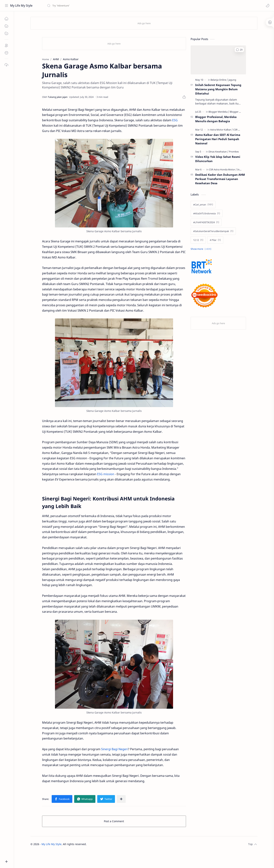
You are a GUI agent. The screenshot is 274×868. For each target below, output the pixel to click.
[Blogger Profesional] (241, 112)
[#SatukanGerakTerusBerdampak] (213, 231)
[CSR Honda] (239, 130)
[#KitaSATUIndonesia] (207, 213)
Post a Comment (114, 821)
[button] (268, 6)
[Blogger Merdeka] (219, 112)
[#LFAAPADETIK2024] (206, 222)
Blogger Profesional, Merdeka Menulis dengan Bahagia (216, 119)
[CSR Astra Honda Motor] (223, 169)
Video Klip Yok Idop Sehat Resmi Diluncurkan (218, 159)
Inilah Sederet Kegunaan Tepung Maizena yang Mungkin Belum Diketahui (218, 89)
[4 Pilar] (215, 240)
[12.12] (198, 240)
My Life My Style (21, 6)
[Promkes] (234, 152)
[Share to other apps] (121, 799)
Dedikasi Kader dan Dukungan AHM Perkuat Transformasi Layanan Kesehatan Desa (220, 179)
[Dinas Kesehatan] (218, 152)
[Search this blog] (77, 6)
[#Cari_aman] (203, 205)
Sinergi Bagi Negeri (114, 749)
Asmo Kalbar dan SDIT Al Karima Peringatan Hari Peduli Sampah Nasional (218, 139)
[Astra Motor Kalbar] (221, 130)
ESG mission (106, 474)
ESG (175, 120)
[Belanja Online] (219, 80)
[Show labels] (202, 249)
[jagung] (232, 80)
